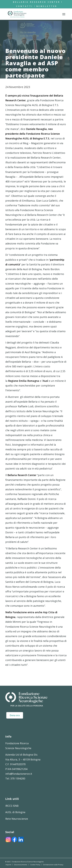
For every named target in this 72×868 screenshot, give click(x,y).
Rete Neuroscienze (17, 819)
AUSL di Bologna (15, 812)
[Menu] (64, 14)
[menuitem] (37, 2)
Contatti (25, 6)
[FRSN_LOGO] (30, 14)
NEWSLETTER (47, 6)
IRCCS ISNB (12, 806)
